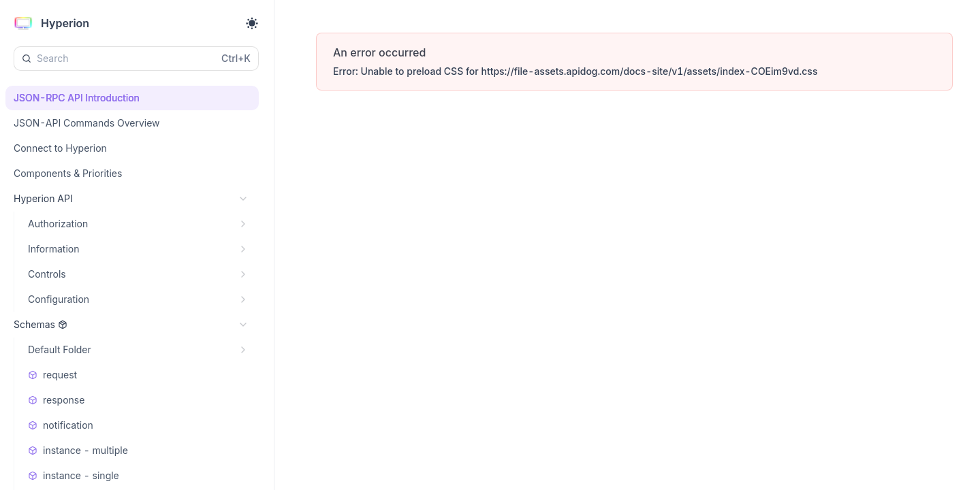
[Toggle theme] (252, 23)
